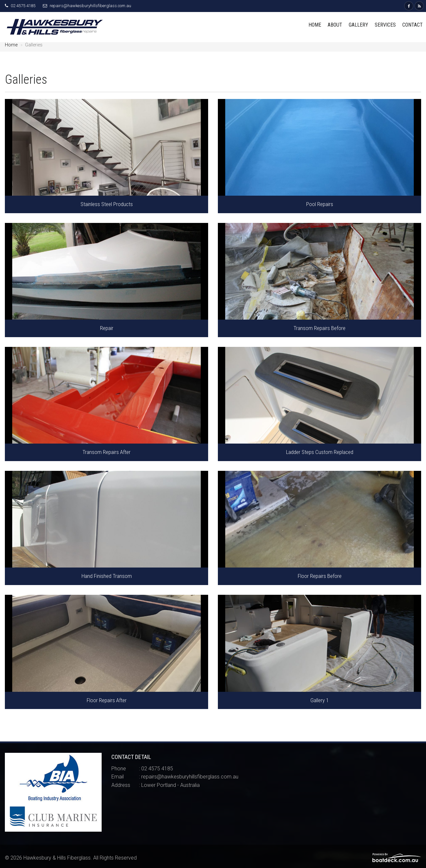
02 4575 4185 (23, 6)
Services (385, 25)
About (335, 25)
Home (315, 25)
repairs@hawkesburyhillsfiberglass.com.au (90, 6)
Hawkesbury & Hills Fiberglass (57, 858)
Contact (413, 25)
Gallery (358, 25)
